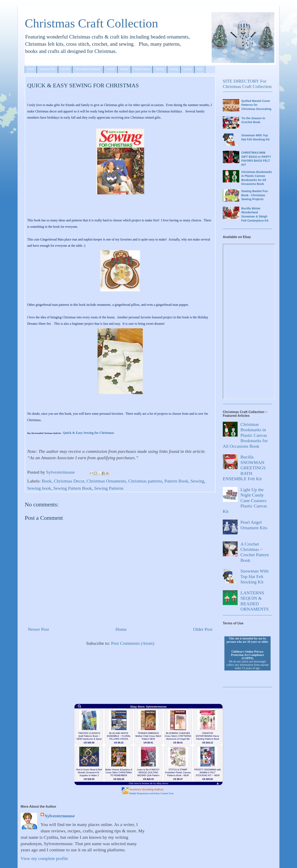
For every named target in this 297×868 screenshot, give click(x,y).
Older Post (203, 629)
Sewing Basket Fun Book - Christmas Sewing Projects (255, 195)
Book (47, 481)
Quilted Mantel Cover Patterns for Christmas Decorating (256, 105)
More (200, 69)
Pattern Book (176, 481)
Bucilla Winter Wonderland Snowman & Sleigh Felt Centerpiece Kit (255, 214)
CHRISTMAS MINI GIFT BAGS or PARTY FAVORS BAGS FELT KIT (256, 159)
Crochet (110, 69)
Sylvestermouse (60, 816)
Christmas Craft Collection (91, 23)
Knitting (124, 69)
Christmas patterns (145, 481)
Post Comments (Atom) (133, 643)
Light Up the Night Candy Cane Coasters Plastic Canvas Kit (245, 501)
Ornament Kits (47, 69)
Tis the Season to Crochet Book (253, 120)
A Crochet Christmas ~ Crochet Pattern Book (255, 552)
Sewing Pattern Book (73, 488)
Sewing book (39, 488)
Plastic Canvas (142, 69)
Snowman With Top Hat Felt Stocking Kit (255, 137)
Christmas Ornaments (106, 481)
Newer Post (38, 629)
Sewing (174, 69)
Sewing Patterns (109, 488)
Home (31, 69)
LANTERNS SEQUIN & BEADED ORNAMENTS (255, 601)
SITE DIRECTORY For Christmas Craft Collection (247, 84)
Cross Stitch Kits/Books (88, 69)
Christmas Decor (69, 481)
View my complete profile (44, 858)
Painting (160, 69)
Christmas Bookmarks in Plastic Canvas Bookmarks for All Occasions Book (257, 178)
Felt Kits (65, 69)
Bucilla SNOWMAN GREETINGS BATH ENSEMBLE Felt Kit (244, 468)
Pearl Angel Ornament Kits (254, 525)
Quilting (187, 69)
